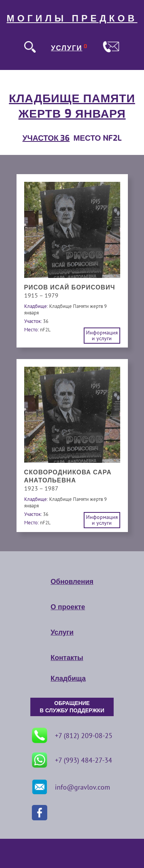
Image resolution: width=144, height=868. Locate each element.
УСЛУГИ (67, 48)
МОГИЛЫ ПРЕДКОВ (72, 18)
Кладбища (68, 678)
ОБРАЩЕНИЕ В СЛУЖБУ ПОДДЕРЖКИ (72, 707)
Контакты (67, 658)
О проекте (68, 607)
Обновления (72, 582)
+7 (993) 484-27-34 (72, 760)
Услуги (62, 632)
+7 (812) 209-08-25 (72, 735)
